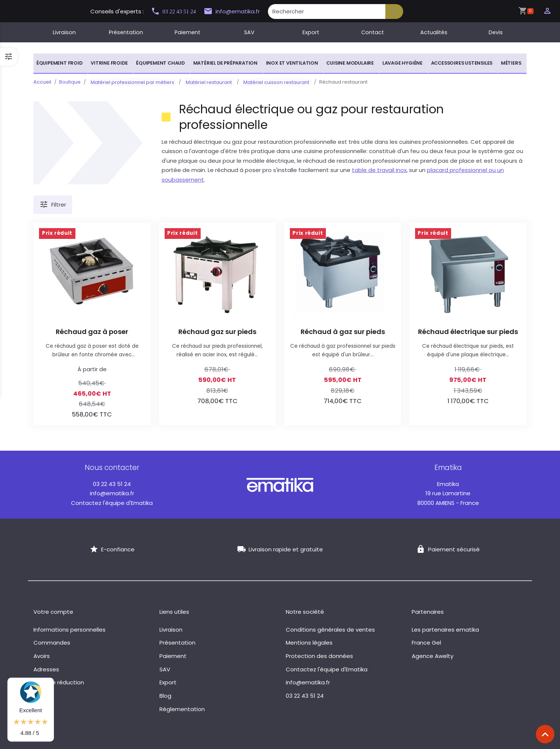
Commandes (52, 643)
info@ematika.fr (238, 12)
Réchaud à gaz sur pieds (343, 332)
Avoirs (42, 656)
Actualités (434, 32)
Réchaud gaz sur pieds (217, 332)
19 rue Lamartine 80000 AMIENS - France (448, 493)
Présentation (126, 32)
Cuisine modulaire (350, 63)
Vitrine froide (109, 63)
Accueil (42, 82)
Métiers (511, 63)
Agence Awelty (433, 656)
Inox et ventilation (292, 63)
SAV (249, 32)
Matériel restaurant (203, 82)
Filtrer (53, 205)
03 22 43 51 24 (177, 11)
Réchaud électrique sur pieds (468, 332)
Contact (373, 32)
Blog (165, 696)
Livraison (64, 32)
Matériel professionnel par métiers (130, 82)
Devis (496, 32)
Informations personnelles (69, 630)
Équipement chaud (160, 63)
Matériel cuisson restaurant (267, 82)
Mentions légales (309, 643)
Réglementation (182, 709)
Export (311, 32)
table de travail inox (379, 170)
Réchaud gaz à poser (92, 332)
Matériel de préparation (225, 63)
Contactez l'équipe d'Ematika (112, 503)
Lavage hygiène (402, 63)
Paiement (187, 32)
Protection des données (319, 656)
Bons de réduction (59, 682)
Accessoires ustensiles (462, 63)
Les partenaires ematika (445, 630)
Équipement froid (59, 63)
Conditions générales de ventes (330, 630)
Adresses (46, 669)
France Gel (426, 643)
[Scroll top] (545, 734)
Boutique (70, 82)
